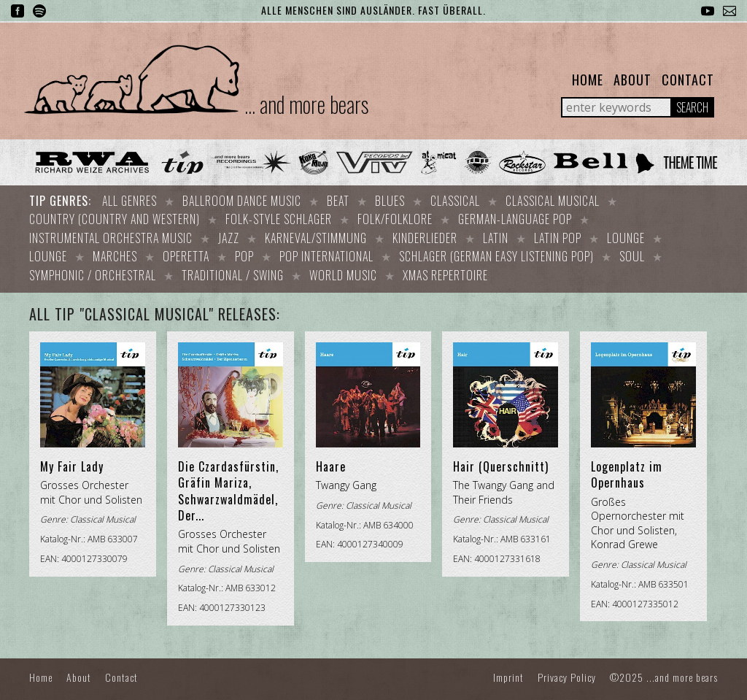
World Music (343, 269)
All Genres (129, 201)
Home (588, 80)
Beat (338, 201)
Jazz (229, 235)
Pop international (326, 252)
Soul (632, 252)
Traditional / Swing (233, 269)
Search (692, 107)
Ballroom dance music (242, 201)
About (632, 80)
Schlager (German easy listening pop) (496, 252)
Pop (244, 252)
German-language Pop (515, 218)
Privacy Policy (567, 670)
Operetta (186, 252)
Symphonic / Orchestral (93, 269)
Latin (496, 235)
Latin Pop (558, 235)
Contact (688, 80)
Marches (115, 252)
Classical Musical (553, 201)
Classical (455, 201)
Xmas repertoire (445, 269)
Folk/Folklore (395, 218)
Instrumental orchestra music (111, 235)
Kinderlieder (425, 235)
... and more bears (306, 104)
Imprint (508, 670)
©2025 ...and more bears (664, 670)
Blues (390, 201)
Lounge (626, 235)
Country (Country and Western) (115, 218)
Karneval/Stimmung (316, 235)
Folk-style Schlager (279, 218)
